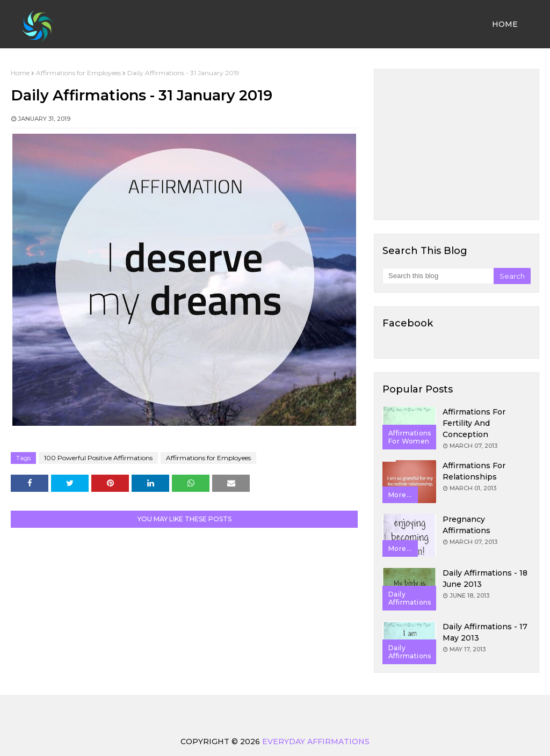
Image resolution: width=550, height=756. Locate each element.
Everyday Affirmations (316, 742)
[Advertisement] (457, 144)
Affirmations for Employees (78, 73)
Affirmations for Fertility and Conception (474, 423)
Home (20, 73)
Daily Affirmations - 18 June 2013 (485, 579)
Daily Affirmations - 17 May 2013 (485, 632)
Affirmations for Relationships (474, 471)
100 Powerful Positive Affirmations (98, 458)
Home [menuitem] (505, 24)
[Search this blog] (438, 276)
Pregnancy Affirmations (466, 525)
